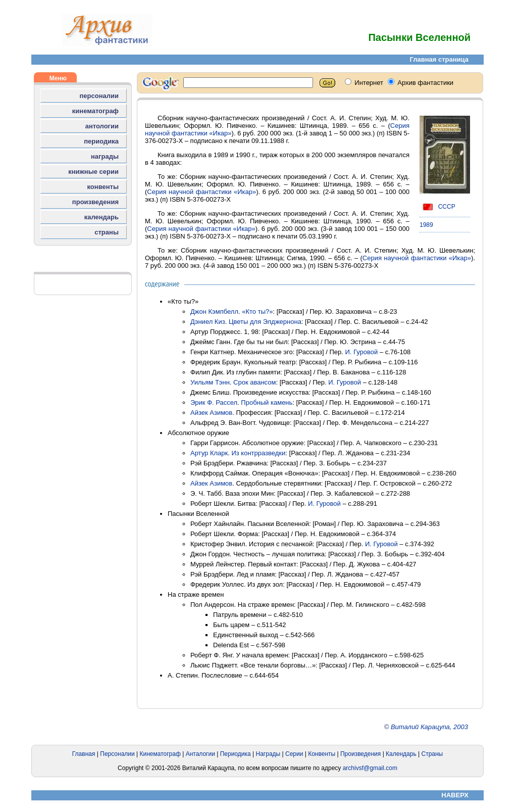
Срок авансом (254, 382)
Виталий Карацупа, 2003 (429, 727)
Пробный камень (267, 402)
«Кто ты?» (257, 312)
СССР (437, 207)
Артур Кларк (209, 453)
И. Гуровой (361, 352)
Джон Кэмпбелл (214, 312)
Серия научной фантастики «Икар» (201, 192)
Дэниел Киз (208, 322)
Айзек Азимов (211, 413)
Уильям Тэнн (210, 382)
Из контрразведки (258, 453)
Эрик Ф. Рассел (214, 402)
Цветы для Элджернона (265, 322)
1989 (426, 225)
